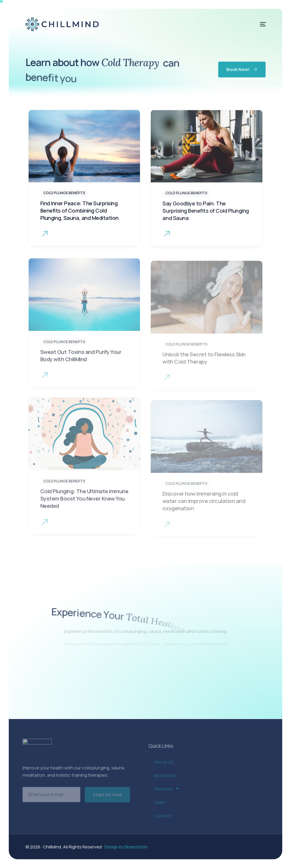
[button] (45, 237)
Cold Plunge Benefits (64, 195)
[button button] (167, 240)
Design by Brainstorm (126, 847)
